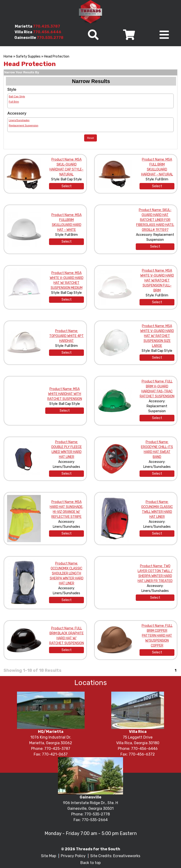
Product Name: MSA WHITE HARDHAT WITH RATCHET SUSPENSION (65, 394)
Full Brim (14, 102)
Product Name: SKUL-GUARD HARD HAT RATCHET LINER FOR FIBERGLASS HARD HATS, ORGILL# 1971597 (155, 220)
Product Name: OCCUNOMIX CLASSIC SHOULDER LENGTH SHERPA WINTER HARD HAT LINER (67, 573)
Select (67, 186)
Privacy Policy (73, 856)
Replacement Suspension (23, 125)
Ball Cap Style (17, 96)
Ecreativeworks (127, 856)
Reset (91, 138)
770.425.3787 (47, 26)
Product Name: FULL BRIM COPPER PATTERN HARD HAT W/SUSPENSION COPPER (157, 636)
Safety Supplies (28, 56)
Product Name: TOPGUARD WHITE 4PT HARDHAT (66, 336)
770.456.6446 (47, 32)
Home (8, 56)
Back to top (90, 863)
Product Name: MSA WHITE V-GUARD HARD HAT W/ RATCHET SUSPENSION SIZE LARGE (157, 336)
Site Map (49, 856)
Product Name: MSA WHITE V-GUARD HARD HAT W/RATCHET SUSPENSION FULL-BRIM (157, 280)
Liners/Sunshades (19, 120)
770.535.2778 (50, 38)
